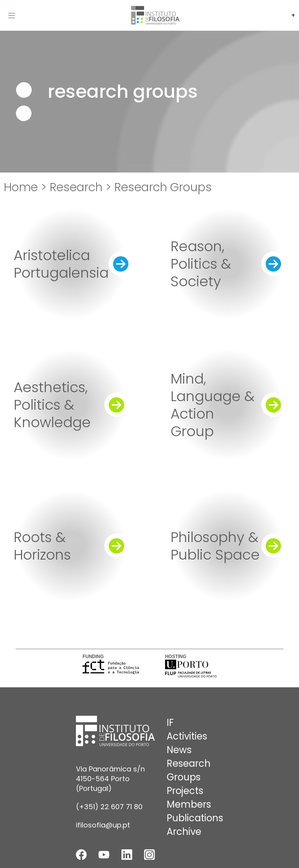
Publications (195, 818)
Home (21, 187)
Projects (185, 791)
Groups (184, 777)
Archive (184, 832)
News (179, 750)
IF (170, 723)
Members (189, 804)
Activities (187, 736)
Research (189, 763)
